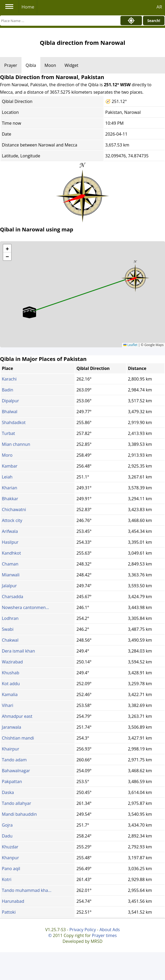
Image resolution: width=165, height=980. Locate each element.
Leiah (7, 477)
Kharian (10, 488)
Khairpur (10, 749)
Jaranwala (12, 727)
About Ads (110, 930)
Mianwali (11, 575)
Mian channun (16, 444)
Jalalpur (9, 586)
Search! (154, 21)
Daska (8, 792)
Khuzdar (10, 847)
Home (28, 7)
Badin (8, 390)
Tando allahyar (16, 803)
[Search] (59, 21)
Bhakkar (10, 499)
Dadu (7, 836)
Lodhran (10, 618)
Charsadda (12, 597)
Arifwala (10, 531)
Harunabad (13, 901)
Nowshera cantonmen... (25, 607)
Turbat (8, 433)
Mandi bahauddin (19, 814)
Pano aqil (11, 869)
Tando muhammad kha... (27, 890)
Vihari (8, 705)
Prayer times (104, 935)
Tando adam (14, 760)
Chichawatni (14, 510)
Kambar (10, 466)
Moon (50, 65)
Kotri (7, 879)
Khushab (11, 673)
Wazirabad (12, 662)
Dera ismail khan (18, 651)
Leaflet (130, 345)
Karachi (9, 379)
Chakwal (10, 640)
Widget (71, 65)
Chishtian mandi (18, 738)
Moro (7, 455)
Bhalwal (10, 412)
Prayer (11, 65)
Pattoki (9, 912)
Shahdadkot (14, 422)
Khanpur (10, 858)
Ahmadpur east (17, 716)
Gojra (7, 825)
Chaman (10, 564)
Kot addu (11, 684)
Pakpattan (12, 782)
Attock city (12, 520)
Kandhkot (11, 553)
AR (159, 7)
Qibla (31, 65)
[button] (135, 276)
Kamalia (10, 694)
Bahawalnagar (16, 771)
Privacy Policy (82, 930)
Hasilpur (10, 542)
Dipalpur (10, 401)
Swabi (8, 629)
